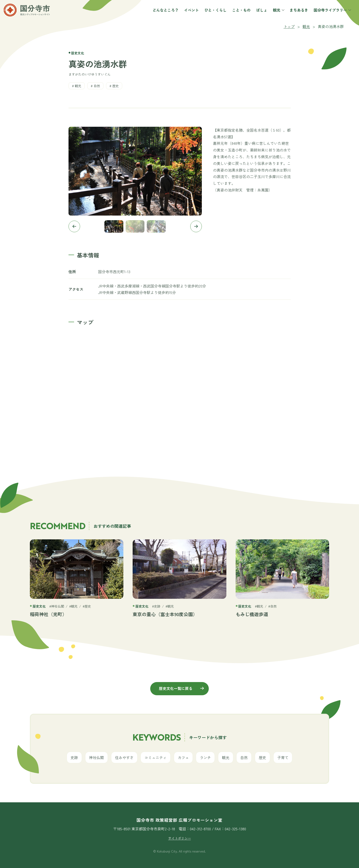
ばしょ (256, 15)
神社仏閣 (97, 757)
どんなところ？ (160, 15)
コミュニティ (156, 757)
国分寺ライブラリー (327, 15)
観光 (273, 15)
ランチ (205, 757)
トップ (289, 26)
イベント (186, 15)
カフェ (183, 757)
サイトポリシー (180, 838)
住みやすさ (124, 757)
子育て (283, 757)
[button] (74, 226)
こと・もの (236, 15)
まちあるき (293, 15)
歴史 (116, 86)
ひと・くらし (210, 15)
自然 (97, 86)
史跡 (74, 757)
